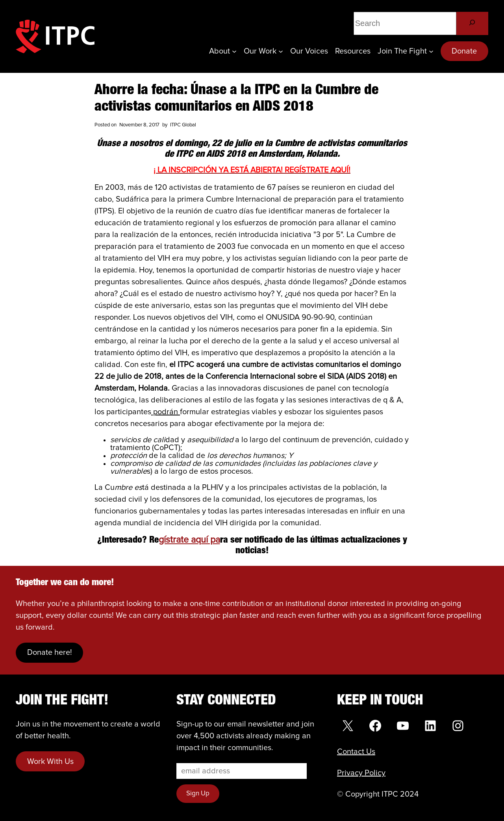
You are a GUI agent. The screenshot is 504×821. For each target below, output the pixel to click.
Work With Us (50, 762)
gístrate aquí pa (189, 540)
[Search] (472, 23)
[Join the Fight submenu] (431, 51)
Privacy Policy (361, 773)
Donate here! (50, 652)
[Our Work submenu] (281, 51)
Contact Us (356, 752)
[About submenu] (234, 51)
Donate (464, 51)
